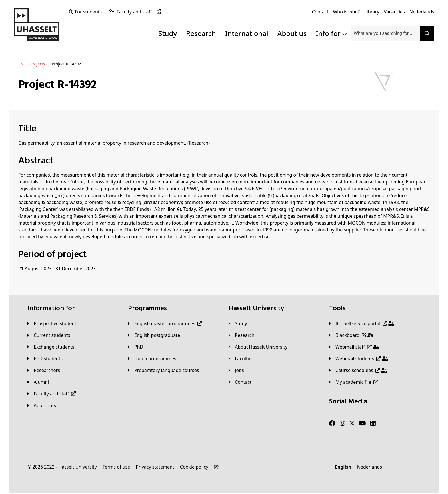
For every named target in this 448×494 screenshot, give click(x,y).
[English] (343, 467)
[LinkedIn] (373, 423)
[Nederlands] (422, 12)
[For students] (89, 12)
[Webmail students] (358, 359)
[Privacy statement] (155, 467)
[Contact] (320, 12)
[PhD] (136, 347)
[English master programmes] (165, 323)
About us (292, 33)
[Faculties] (241, 359)
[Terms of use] (116, 467)
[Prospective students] (53, 323)
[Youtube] (362, 423)
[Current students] (49, 335)
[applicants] (42, 405)
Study (168, 33)
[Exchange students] (51, 347)
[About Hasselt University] (258, 347)
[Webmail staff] (354, 347)
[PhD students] (45, 359)
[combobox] (386, 33)
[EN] (21, 64)
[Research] (242, 335)
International (247, 33)
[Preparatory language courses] (163, 370)
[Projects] (37, 64)
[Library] (372, 12)
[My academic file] (354, 382)
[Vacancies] (394, 12)
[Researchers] (44, 370)
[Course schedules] (358, 370)
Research (201, 33)
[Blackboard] (351, 335)
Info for (331, 33)
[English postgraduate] (154, 335)
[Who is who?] (346, 12)
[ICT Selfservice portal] (362, 323)
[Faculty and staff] (140, 12)
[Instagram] (342, 423)
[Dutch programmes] (152, 359)
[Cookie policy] (194, 467)
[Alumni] (38, 382)
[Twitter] (352, 423)
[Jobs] (236, 370)
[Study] (238, 323)
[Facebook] (332, 423)
